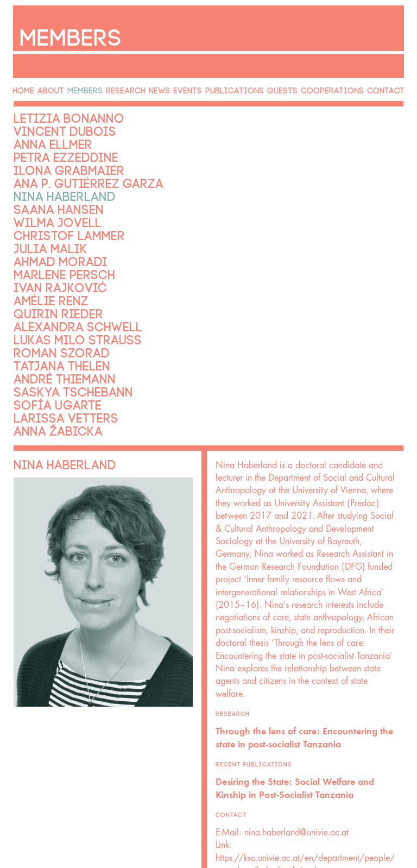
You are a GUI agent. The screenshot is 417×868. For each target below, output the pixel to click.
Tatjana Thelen (50, 339)
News (165, 86)
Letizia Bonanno (55, 112)
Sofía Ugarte (47, 375)
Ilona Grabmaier (55, 160)
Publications (242, 86)
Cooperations (337, 86)
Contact (389, 86)
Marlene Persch (52, 256)
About (52, 86)
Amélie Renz (41, 280)
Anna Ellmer (42, 136)
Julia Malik (41, 232)
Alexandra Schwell (62, 304)
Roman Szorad (50, 328)
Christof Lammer (56, 220)
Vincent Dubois (52, 124)
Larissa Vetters (54, 387)
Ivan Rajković (49, 268)
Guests (289, 86)
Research (129, 86)
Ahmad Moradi (49, 244)
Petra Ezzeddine (53, 148)
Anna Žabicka (47, 399)
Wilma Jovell (46, 208)
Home (21, 86)
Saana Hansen (47, 196)
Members (88, 86)
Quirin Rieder (47, 292)
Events (196, 86)
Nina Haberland (52, 184)
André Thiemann (52, 351)
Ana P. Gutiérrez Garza (71, 172)
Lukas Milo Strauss (62, 316)
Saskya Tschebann (59, 363)
